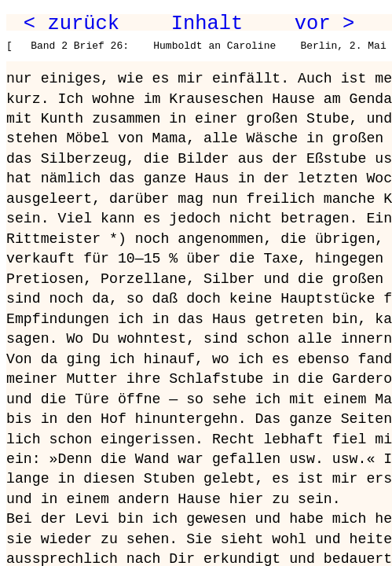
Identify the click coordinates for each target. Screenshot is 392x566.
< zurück (71, 24)
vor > (324, 24)
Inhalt (207, 24)
